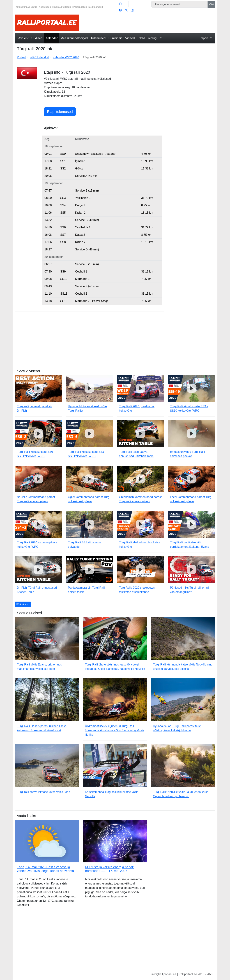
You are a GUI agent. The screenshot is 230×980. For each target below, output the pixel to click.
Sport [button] (205, 38)
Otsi (211, 4)
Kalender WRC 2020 (66, 57)
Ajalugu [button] (153, 38)
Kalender (52, 38)
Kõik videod (23, 604)
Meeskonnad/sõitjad (74, 38)
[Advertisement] (149, 23)
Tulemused (98, 38)
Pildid (141, 38)
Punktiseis (115, 38)
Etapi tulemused (60, 112)
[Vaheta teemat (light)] (122, 4)
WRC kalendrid (39, 57)
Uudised (37, 38)
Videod (130, 38)
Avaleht (23, 38)
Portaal (21, 57)
